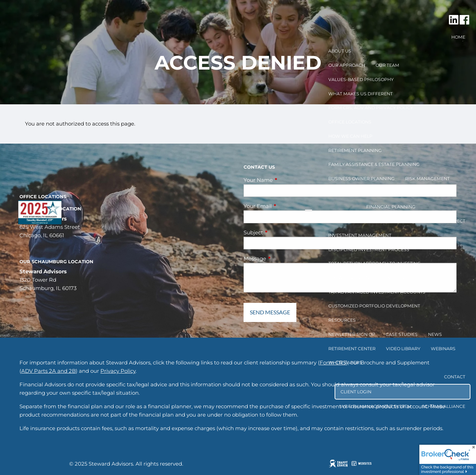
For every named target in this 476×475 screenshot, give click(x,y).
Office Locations (350, 122)
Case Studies (402, 334)
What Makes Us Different (360, 94)
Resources (342, 320)
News (435, 334)
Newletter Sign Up (352, 334)
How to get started (391, 221)
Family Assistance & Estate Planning (374, 164)
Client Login (356, 392)
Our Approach (347, 65)
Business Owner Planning (362, 179)
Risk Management (427, 179)
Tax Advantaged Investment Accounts (377, 292)
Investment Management (360, 235)
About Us (340, 51)
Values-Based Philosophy (361, 79)
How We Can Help (350, 136)
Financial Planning (391, 207)
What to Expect (446, 221)
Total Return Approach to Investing (375, 263)
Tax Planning (406, 193)
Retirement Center (352, 349)
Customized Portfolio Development (374, 306)
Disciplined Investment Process (369, 249)
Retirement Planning (355, 150)
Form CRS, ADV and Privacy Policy (371, 108)
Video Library (403, 349)
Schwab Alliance (444, 406)
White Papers (345, 363)
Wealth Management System (376, 406)
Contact (455, 377)
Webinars (443, 349)
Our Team (387, 65)
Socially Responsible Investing (368, 278)
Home (458, 37)
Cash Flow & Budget (354, 193)
